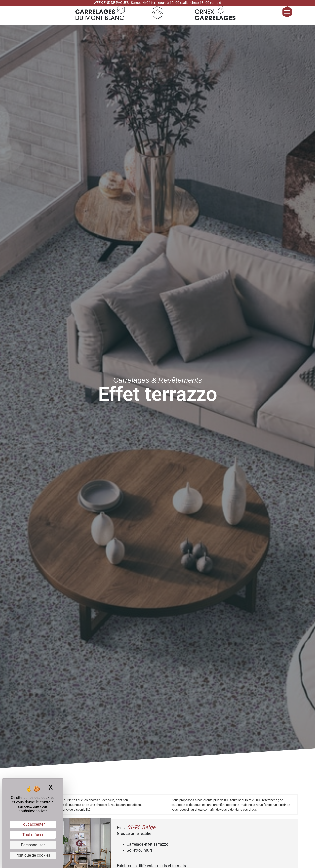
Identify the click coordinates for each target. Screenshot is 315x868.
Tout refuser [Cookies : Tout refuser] (33, 835)
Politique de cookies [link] (33, 855)
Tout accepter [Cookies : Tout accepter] (33, 824)
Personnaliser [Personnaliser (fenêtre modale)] (33, 845)
